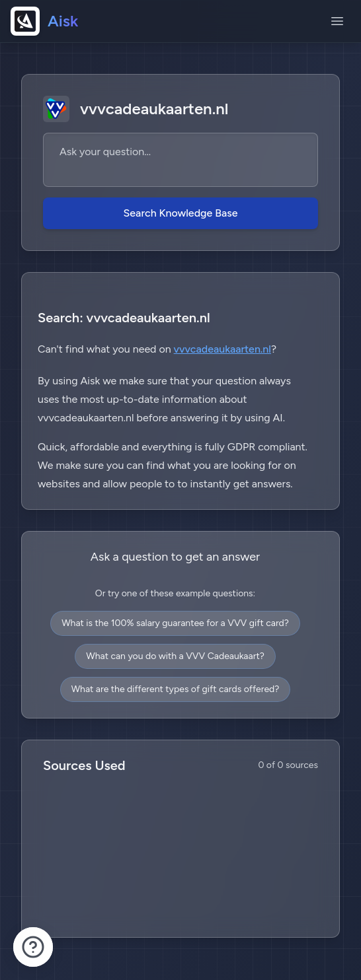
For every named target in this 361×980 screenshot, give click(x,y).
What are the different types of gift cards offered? (176, 689)
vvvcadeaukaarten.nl (222, 349)
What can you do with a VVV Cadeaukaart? (175, 656)
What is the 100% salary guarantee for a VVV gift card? (175, 623)
